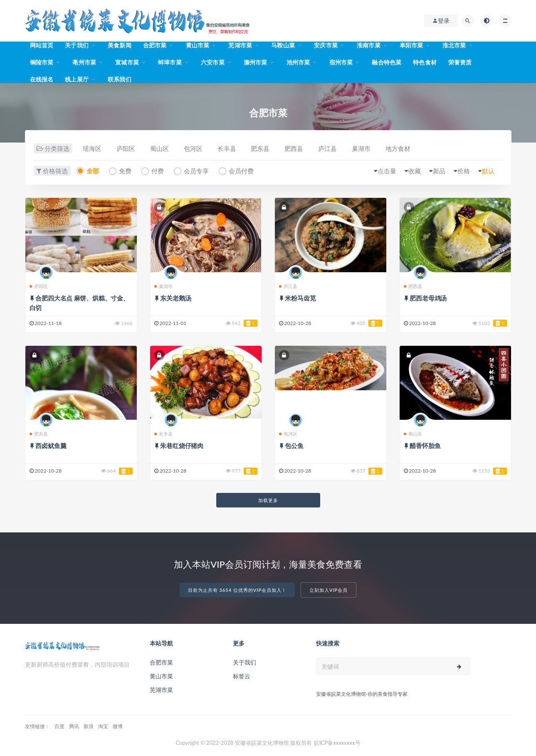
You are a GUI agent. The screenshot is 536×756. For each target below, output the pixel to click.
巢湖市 (361, 148)
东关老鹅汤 (175, 298)
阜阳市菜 (411, 45)
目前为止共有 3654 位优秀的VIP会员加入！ (237, 590)
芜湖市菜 (240, 45)
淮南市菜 (369, 45)
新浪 (89, 726)
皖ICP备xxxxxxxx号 (337, 743)
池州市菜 (298, 62)
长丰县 (227, 148)
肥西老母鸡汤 (428, 298)
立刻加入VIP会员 (329, 590)
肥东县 (260, 148)
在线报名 (42, 79)
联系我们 (120, 79)
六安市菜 (213, 62)
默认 (488, 171)
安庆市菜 (326, 45)
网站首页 (42, 45)
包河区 (193, 148)
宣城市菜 (127, 62)
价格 (464, 171)
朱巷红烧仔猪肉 (182, 446)
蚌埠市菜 (170, 62)
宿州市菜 (341, 62)
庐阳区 (126, 148)
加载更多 (268, 500)
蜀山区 (159, 148)
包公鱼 (294, 446)
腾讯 (74, 726)
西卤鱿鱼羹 (51, 446)
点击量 (387, 171)
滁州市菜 (256, 62)
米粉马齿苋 (300, 298)
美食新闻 (120, 45)
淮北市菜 (454, 45)
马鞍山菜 (283, 45)
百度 (59, 726)
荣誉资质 (460, 62)
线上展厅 (77, 79)
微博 (118, 726)
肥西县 (294, 148)
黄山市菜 (198, 45)
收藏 (415, 171)
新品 (439, 171)
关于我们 (77, 45)
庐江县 (327, 148)
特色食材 (425, 62)
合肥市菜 (155, 45)
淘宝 (103, 726)
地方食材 (398, 148)
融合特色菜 (387, 62)
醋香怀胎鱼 (425, 446)
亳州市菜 (84, 62)
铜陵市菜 (42, 62)
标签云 (242, 676)
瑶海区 (92, 148)
